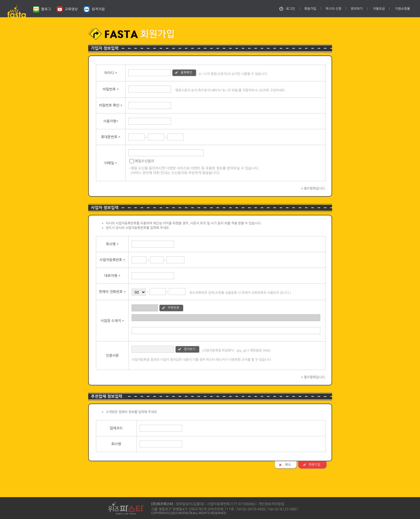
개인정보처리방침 (271, 504)
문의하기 (357, 9)
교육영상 (67, 9)
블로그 (42, 9)
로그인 (291, 9)
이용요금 (379, 9)
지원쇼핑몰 (402, 9)
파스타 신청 (334, 9)
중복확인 (186, 73)
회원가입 (310, 9)
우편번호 (174, 308)
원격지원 (94, 9)
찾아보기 (190, 349)
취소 (288, 465)
